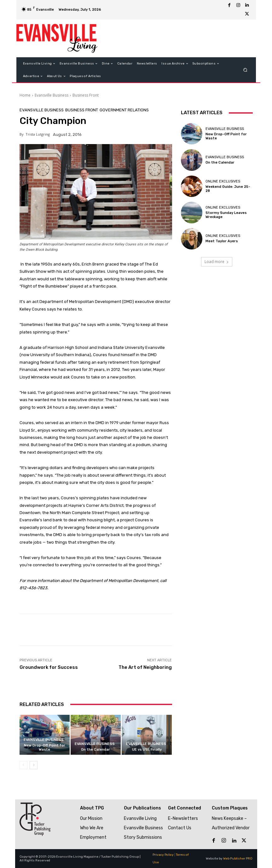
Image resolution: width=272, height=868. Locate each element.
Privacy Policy (163, 855)
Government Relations (124, 110)
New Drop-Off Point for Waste (45, 748)
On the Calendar (95, 750)
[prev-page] (23, 765)
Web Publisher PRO (238, 859)
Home (25, 95)
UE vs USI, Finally (147, 750)
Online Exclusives (223, 181)
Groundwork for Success (49, 667)
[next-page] (34, 765)
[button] (245, 70)
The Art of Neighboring (145, 667)
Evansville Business (52, 95)
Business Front (86, 95)
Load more (217, 262)
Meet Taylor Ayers (222, 241)
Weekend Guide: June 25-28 (228, 189)
